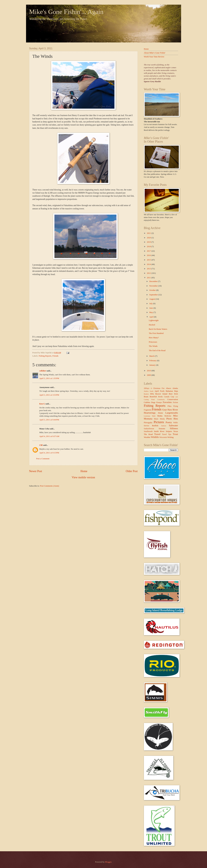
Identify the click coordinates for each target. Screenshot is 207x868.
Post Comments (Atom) (49, 486)
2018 (149, 247)
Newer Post (36, 471)
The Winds (153, 346)
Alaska (175, 388)
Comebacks (161, 400)
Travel (157, 434)
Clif (41, 445)
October (153, 290)
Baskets (146, 394)
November (154, 286)
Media (160, 416)
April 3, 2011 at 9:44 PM (49, 420)
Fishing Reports (45, 356)
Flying (176, 406)
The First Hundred (156, 333)
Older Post (132, 471)
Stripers (169, 431)
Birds (176, 394)
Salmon (164, 426)
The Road (148, 434)
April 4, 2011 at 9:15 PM (49, 453)
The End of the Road (157, 350)
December (154, 281)
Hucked (152, 325)
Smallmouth (148, 431)
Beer (171, 394)
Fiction (175, 402)
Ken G (42, 404)
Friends (55, 356)
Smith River (159, 431)
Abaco (169, 388)
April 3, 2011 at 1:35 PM (49, 378)
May (151, 312)
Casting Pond (149, 400)
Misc (176, 416)
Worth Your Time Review (154, 57)
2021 (149, 233)
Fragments (148, 410)
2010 (149, 371)
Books (160, 397)
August (152, 299)
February (153, 361)
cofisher (43, 371)
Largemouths (172, 413)
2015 (149, 260)
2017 (149, 251)
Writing (170, 437)
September (154, 295)
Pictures (159, 422)
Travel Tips (167, 434)
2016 (149, 255)
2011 (149, 278)
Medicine (168, 416)
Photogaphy (148, 423)
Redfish (155, 426)
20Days (147, 388)
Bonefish (153, 397)
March (152, 356)
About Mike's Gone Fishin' (155, 53)
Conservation (173, 399)
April (152, 317)
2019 (149, 242)
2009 (149, 375)
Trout (175, 434)
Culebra (147, 402)
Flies (170, 406)
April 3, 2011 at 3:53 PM (49, 395)
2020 (149, 238)
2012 (149, 273)
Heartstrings (150, 413)
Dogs (153, 402)
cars (177, 397)
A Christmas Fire (158, 388)
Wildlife (155, 437)
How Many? (154, 338)
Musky (162, 419)
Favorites (167, 402)
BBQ (152, 394)
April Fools (160, 391)
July (151, 304)
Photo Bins (172, 419)
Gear (165, 410)
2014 (149, 264)
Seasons (162, 429)
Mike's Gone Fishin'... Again (66, 12)
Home (84, 471)
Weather (147, 437)
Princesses (153, 342)
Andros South (149, 391)
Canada (167, 397)
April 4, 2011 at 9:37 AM (49, 436)
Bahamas (169, 391)
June (151, 308)
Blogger (108, 862)
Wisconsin (163, 437)
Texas (176, 431)
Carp (172, 397)
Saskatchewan (149, 429)
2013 (149, 269)
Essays (159, 402)
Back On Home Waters (158, 329)
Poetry (169, 422)
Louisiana (147, 416)
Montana (148, 419)
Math (154, 416)
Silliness (174, 428)
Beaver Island (161, 394)
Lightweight (154, 320)
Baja (176, 391)
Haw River (173, 410)
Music (156, 419)
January (153, 365)
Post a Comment (43, 459)
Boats (146, 397)
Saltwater (173, 425)
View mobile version (83, 477)
